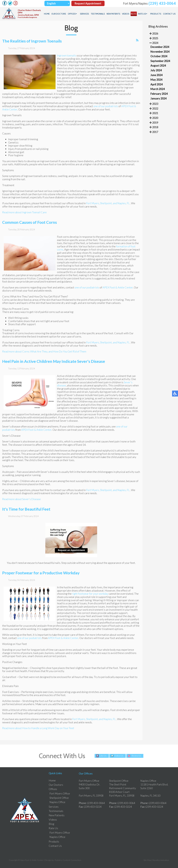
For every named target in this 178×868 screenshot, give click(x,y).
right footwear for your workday (90, 596)
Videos (126, 14)
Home (47, 14)
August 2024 (158, 66)
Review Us (136, 756)
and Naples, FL (121, 206)
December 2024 (160, 47)
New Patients (113, 14)
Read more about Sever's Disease (21, 501)
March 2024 (158, 89)
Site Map (147, 860)
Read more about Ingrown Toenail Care (24, 215)
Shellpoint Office (59, 798)
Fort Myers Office (60, 793)
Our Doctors (59, 14)
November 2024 (160, 52)
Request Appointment (88, 3)
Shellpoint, (106, 206)
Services (84, 14)
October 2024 (159, 56)
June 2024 (156, 75)
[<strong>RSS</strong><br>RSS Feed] (137, 43)
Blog (134, 14)
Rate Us (142, 14)
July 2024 (156, 70)
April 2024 (157, 84)
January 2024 (158, 98)
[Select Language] (57, 3)
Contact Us (169, 14)
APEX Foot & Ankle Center (118, 290)
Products (156, 14)
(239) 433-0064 (162, 3)
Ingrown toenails (67, 58)
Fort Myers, (93, 206)
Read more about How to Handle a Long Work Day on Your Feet (38, 730)
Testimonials (98, 14)
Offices (72, 14)
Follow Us (119, 756)
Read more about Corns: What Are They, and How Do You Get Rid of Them (44, 354)
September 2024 (160, 61)
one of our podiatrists (106, 108)
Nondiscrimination (161, 860)
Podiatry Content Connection (68, 860)
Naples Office (57, 802)
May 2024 (156, 80)
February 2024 (159, 94)
